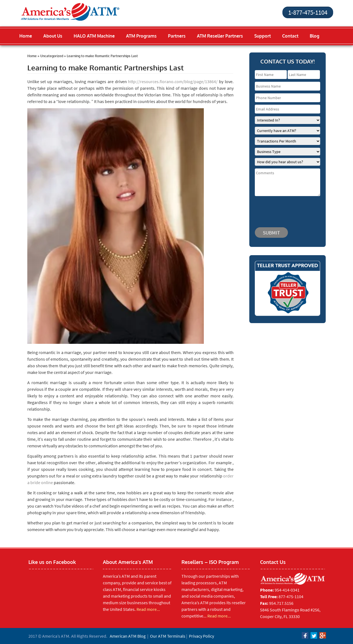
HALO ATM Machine (94, 36)
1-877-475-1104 (308, 12)
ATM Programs (141, 36)
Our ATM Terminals (168, 636)
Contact (290, 36)
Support (263, 36)
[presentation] (288, 209)
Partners (177, 36)
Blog (315, 36)
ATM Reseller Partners (220, 36)
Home (26, 36)
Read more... (148, 609)
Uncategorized (52, 56)
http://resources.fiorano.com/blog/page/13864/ (173, 81)
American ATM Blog (128, 636)
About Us (53, 36)
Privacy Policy (201, 636)
